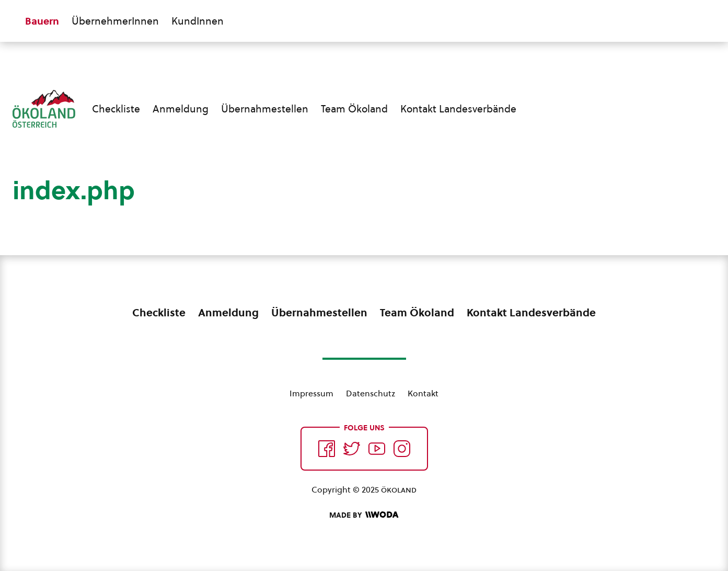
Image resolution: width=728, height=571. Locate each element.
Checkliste (116, 109)
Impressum (311, 393)
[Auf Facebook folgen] (327, 449)
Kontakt (423, 393)
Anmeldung (181, 109)
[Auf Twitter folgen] (352, 449)
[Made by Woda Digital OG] (364, 515)
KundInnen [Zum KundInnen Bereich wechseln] (198, 21)
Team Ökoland (354, 109)
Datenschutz (371, 393)
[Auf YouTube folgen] (377, 449)
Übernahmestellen (265, 109)
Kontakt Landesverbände (458, 109)
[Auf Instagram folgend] (402, 449)
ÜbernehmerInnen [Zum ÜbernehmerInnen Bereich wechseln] (115, 21)
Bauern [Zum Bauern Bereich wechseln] (42, 21)
